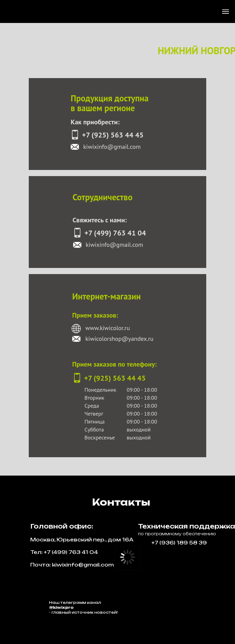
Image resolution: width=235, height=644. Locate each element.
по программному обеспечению (177, 534)
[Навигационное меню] (226, 12)
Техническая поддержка (187, 526)
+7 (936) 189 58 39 (179, 543)
